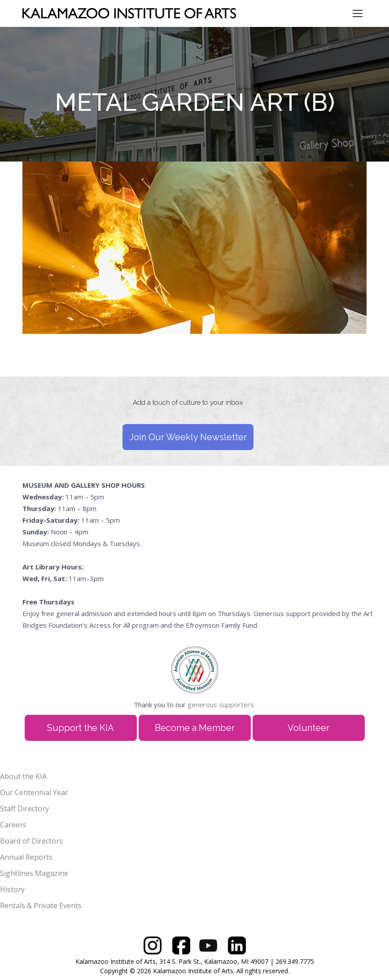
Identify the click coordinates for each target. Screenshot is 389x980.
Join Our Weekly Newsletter (188, 437)
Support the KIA (81, 728)
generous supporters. (221, 704)
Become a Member (195, 728)
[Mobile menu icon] (358, 13)
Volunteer (308, 728)
